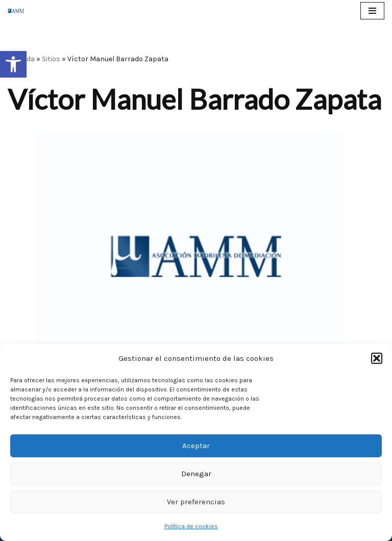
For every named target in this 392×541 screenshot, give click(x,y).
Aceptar (196, 446)
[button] (13, 64)
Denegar (196, 474)
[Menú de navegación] (372, 11)
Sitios (51, 59)
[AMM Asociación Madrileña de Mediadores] (18, 10)
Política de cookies (191, 526)
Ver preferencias (196, 502)
